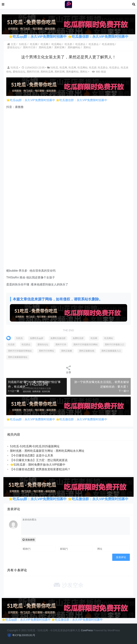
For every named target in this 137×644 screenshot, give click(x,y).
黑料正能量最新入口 (111, 351)
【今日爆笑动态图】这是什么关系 (32, 455)
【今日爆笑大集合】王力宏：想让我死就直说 (39, 460)
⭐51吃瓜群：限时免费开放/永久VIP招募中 (38, 465)
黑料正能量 (67, 351)
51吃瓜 (23, 44)
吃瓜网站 (57, 44)
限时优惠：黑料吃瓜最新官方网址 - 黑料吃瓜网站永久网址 (47, 451)
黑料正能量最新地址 (18, 357)
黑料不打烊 (29, 47)
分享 (69, 369)
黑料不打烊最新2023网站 (86, 345)
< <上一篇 (14, 391)
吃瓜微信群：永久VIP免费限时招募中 (100, 37)
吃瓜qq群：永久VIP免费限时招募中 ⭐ (42, 37)
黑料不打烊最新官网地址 (20, 351)
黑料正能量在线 (87, 351)
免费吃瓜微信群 (58, 338)
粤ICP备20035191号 (24, 635)
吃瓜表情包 (108, 44)
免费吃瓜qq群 (37, 338)
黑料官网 (59, 47)
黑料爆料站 (74, 47)
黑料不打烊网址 (47, 351)
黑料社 (87, 47)
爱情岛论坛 (13, 47)
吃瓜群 (68, 44)
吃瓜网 (34, 44)
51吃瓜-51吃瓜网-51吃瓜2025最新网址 (35, 446)
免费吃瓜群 (78, 338)
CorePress (87, 630)
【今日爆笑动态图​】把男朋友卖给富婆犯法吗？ (40, 469)
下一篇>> (124, 391)
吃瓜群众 (80, 44)
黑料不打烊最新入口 (115, 345)
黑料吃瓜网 (45, 47)
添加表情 (29, 540)
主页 (11, 44)
